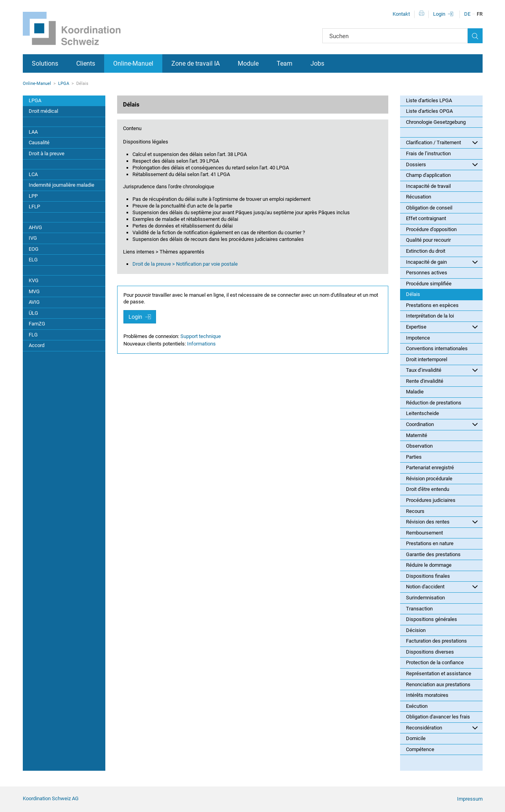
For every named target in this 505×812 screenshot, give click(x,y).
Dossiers (442, 164)
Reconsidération (442, 727)
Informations (201, 344)
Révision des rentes (442, 522)
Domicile (416, 738)
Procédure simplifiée (429, 284)
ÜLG (33, 313)
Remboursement (424, 533)
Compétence (420, 749)
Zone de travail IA (196, 63)
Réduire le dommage (429, 565)
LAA (33, 132)
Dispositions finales (428, 576)
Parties (414, 457)
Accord (37, 345)
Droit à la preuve (47, 153)
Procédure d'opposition (431, 229)
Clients (86, 63)
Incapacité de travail (428, 186)
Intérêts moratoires (427, 695)
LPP (33, 196)
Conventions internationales (437, 348)
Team (285, 63)
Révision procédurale (429, 479)
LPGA (64, 84)
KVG (34, 280)
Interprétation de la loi (430, 316)
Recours (415, 511)
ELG (33, 260)
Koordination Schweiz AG (51, 798)
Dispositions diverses (430, 652)
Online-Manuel (133, 63)
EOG (34, 249)
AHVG (35, 227)
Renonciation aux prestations (438, 684)
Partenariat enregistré (430, 468)
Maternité (417, 435)
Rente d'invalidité (425, 381)
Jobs (317, 63)
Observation (419, 446)
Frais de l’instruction (428, 153)
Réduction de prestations (434, 403)
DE (467, 14)
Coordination (442, 424)
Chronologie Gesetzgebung (436, 122)
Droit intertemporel (427, 359)
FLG (33, 335)
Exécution (417, 706)
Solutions (45, 63)
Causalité (39, 142)
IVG (33, 238)
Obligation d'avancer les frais (438, 717)
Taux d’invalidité (442, 370)
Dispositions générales (432, 619)
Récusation (419, 197)
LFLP (34, 207)
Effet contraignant (426, 218)
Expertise (442, 327)
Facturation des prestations (436, 641)
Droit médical (43, 111)
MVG (34, 291)
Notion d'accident (442, 586)
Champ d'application (428, 175)
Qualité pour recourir (428, 240)
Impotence (418, 338)
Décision (416, 630)
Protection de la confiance (435, 662)
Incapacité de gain (442, 262)
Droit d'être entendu (428, 489)
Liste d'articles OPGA (429, 111)
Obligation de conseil (429, 208)
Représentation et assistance (439, 673)
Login (439, 14)
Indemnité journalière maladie (62, 185)
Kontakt (401, 14)
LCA (33, 174)
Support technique (201, 336)
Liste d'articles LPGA (429, 100)
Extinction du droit (426, 251)
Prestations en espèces (432, 305)
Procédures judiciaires (431, 500)
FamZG (37, 324)
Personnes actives (427, 273)
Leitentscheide (422, 413)
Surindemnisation (425, 598)
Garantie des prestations (433, 554)
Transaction (419, 609)
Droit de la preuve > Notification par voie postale (185, 264)
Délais (413, 294)
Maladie (415, 392)
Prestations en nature (430, 543)
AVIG (34, 302)
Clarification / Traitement (442, 142)
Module (248, 63)
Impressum (470, 799)
